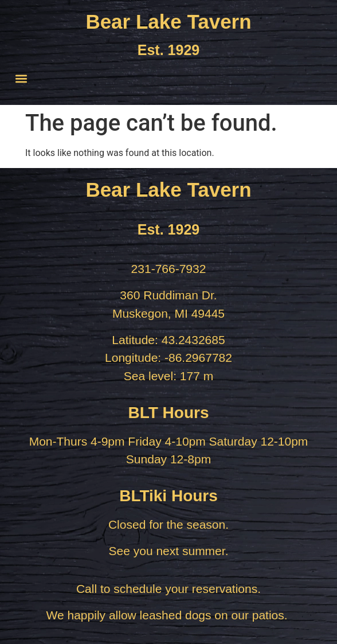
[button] (21, 78)
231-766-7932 (169, 269)
